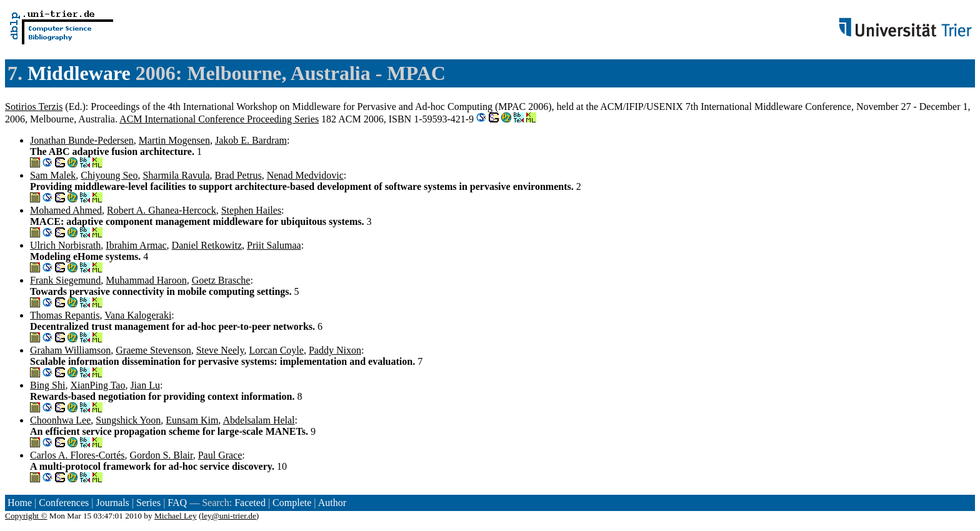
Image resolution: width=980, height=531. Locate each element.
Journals (112, 503)
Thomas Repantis (65, 315)
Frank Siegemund (65, 280)
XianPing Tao (97, 385)
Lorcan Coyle (276, 350)
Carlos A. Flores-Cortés (77, 455)
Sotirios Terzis (34, 107)
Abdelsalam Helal (258, 420)
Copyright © (26, 516)
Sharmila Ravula (176, 175)
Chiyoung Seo (109, 175)
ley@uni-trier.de (228, 516)
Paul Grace (220, 455)
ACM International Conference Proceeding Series (219, 119)
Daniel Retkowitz (207, 245)
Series (148, 503)
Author (332, 503)
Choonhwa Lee (60, 420)
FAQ (177, 503)
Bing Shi (47, 385)
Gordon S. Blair (162, 455)
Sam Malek (53, 175)
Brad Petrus (238, 175)
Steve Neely (220, 350)
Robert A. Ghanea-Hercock (162, 210)
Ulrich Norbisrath (65, 245)
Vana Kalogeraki (138, 315)
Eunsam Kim (192, 420)
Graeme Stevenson (153, 350)
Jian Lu (145, 385)
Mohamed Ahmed (66, 210)
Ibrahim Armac (136, 245)
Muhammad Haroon (146, 280)
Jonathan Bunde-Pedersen (82, 140)
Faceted (250, 503)
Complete (292, 503)
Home (20, 503)
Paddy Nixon (335, 350)
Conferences (64, 503)
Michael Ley (176, 516)
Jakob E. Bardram (251, 140)
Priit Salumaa (274, 245)
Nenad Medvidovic (305, 175)
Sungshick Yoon (128, 420)
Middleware (79, 73)
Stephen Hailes (251, 210)
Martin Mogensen (174, 140)
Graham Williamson (70, 350)
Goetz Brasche (221, 280)
